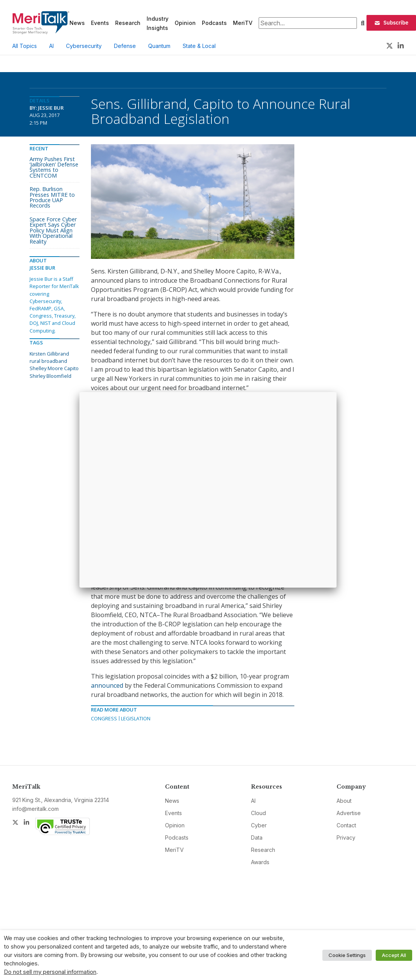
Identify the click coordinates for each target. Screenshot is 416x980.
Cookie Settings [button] (347, 955)
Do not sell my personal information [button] (50, 972)
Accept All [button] (394, 955)
